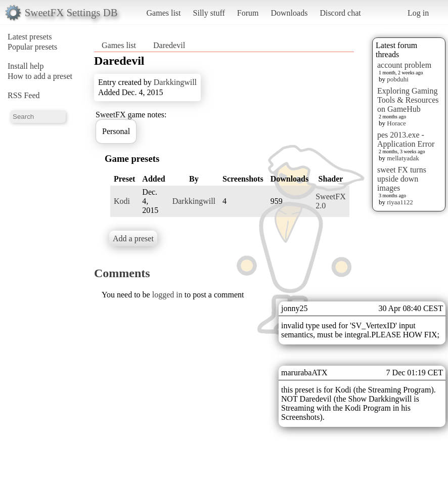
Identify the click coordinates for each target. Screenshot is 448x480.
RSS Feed (24, 95)
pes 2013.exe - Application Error (406, 139)
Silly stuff (209, 13)
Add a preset (133, 238)
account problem (404, 65)
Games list (164, 13)
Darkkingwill (175, 82)
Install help (26, 66)
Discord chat (340, 13)
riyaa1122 (400, 202)
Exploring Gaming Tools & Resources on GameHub (408, 100)
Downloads (289, 13)
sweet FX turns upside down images (402, 179)
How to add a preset (40, 76)
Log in (418, 13)
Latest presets (30, 37)
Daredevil (169, 45)
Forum (248, 13)
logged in (167, 295)
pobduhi (398, 79)
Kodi (122, 201)
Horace (396, 123)
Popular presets (32, 47)
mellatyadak (403, 158)
